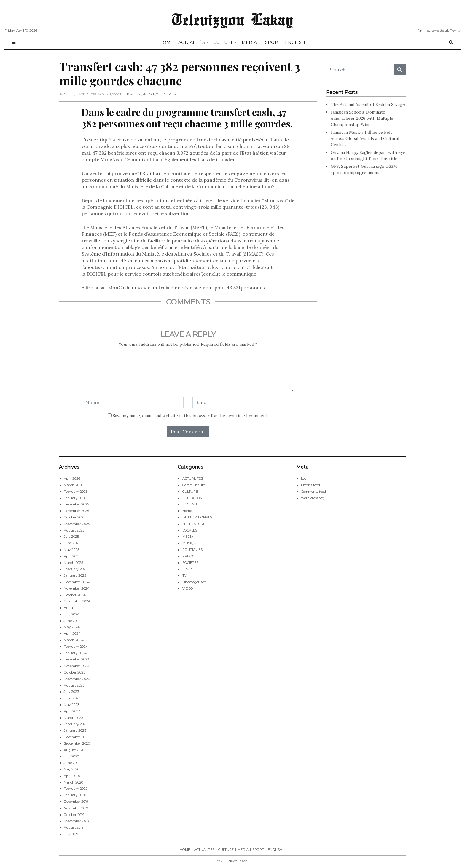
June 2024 (72, 621)
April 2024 (72, 634)
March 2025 (73, 563)
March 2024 (74, 640)
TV (185, 575)
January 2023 (75, 730)
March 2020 (73, 782)
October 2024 (75, 595)
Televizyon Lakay (233, 19)
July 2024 (72, 614)
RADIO (188, 556)
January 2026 (75, 498)
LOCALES (190, 530)
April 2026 (72, 478)
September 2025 (77, 524)
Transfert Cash (166, 94)
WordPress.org (313, 498)
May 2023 (71, 705)
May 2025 (71, 550)
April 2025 (72, 556)
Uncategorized (194, 582)
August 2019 (74, 827)
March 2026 (73, 485)
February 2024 (76, 647)
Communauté (194, 485)
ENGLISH (295, 42)
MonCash (149, 94)
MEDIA (249, 42)
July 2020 (71, 756)
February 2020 (76, 789)
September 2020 (77, 743)
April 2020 (72, 776)
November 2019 (76, 808)
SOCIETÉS (190, 563)
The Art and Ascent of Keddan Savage (368, 104)
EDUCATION (192, 498)
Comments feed (313, 492)
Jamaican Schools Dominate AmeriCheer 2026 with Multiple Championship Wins (362, 118)
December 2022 (77, 737)
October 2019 (74, 815)
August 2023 (74, 685)
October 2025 (74, 517)
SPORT (273, 42)
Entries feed (310, 485)
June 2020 (72, 763)
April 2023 (72, 711)
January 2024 (75, 653)
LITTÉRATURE (194, 524)
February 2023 (76, 724)
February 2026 (76, 492)
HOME (166, 42)
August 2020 (74, 750)
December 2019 (76, 802)
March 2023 (73, 718)
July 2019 (71, 834)
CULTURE (223, 42)
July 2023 (71, 692)
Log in (306, 478)
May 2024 (72, 627)
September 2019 (76, 821)
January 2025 (75, 575)
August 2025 (74, 530)
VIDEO (188, 588)
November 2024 (77, 588)
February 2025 (76, 569)
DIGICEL (124, 207)
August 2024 (74, 608)
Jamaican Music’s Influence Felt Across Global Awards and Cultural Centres (365, 138)
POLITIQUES (192, 550)
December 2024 (77, 582)
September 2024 (77, 601)
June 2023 (72, 698)
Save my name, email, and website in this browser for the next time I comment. (190, 416)
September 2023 (77, 679)
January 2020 (75, 795)
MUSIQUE (190, 543)
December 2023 (76, 659)
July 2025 (71, 537)
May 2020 (71, 769)
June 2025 (72, 543)
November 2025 (76, 511)
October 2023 (74, 672)
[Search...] (360, 70)
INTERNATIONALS (197, 517)
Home (187, 511)
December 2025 (76, 504)
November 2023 (76, 666)
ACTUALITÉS (192, 42)
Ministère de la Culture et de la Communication (180, 186)
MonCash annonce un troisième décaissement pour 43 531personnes (186, 288)
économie (134, 94)
